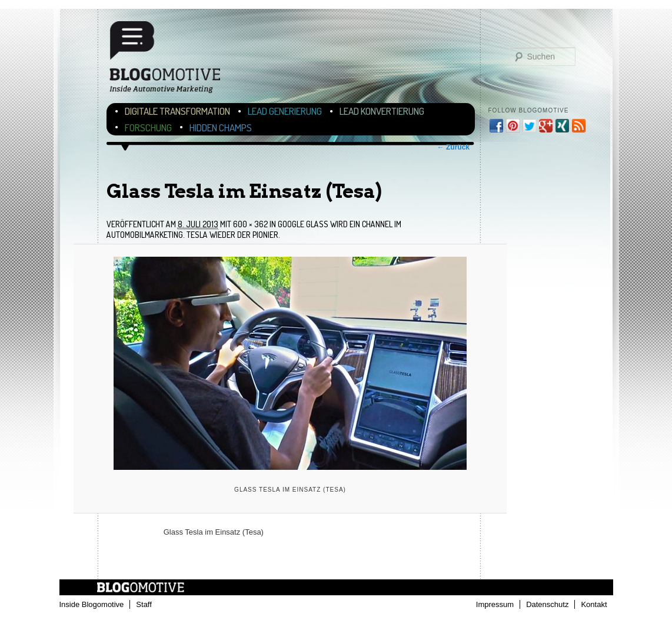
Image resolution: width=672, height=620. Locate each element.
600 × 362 (250, 224)
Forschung (148, 127)
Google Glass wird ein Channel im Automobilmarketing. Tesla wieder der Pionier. (254, 229)
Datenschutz (547, 604)
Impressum (495, 604)
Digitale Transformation (177, 111)
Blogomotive (172, 60)
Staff (144, 604)
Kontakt (594, 604)
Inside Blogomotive (92, 604)
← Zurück (453, 147)
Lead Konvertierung (382, 111)
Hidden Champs (221, 127)
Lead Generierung (285, 111)
